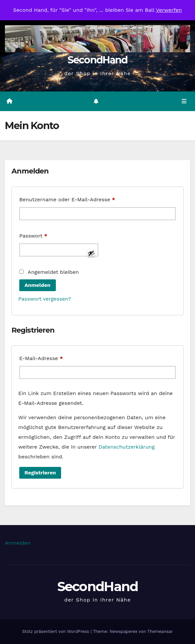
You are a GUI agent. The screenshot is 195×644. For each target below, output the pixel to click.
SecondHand (98, 60)
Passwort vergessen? (45, 299)
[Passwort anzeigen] (91, 253)
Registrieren (40, 473)
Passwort (48, 235)
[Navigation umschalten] (184, 101)
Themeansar (160, 631)
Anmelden (38, 285)
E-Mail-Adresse (56, 357)
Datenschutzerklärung (126, 447)
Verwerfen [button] (169, 10)
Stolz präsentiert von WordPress (56, 631)
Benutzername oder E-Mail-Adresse (82, 198)
